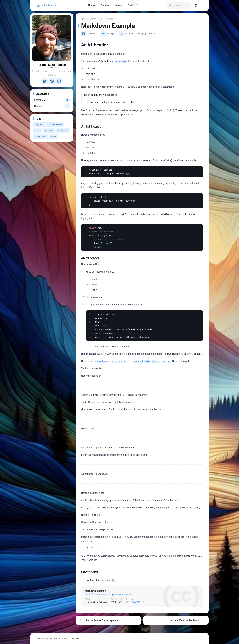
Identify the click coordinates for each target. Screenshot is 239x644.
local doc (118, 361)
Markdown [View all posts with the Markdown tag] (63, 131)
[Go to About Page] (52, 38)
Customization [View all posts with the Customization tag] (55, 124)
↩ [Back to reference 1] (114, 580)
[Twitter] (45, 81)
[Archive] (105, 5)
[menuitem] (203, 5)
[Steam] (52, 81)
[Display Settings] (196, 5)
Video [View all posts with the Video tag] (54, 137)
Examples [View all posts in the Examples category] (112, 34)
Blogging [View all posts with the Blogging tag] (39, 124)
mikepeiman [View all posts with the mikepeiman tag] (40, 137)
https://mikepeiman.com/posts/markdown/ (108, 594)
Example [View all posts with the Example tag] (49, 131)
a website (102, 361)
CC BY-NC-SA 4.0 (135, 602)
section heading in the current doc (152, 361)
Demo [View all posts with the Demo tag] (37, 131)
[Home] (91, 5)
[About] (119, 5)
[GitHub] (133, 5)
